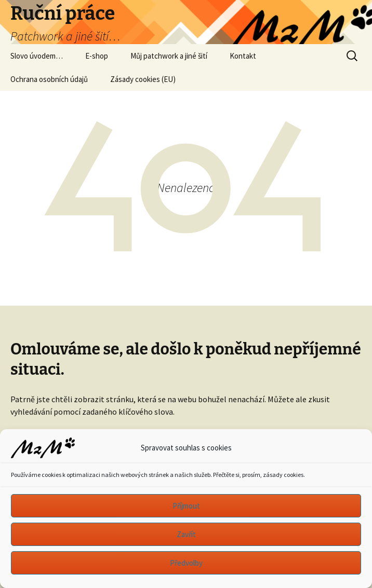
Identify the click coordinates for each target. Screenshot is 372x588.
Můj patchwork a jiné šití (169, 56)
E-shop (97, 56)
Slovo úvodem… (37, 56)
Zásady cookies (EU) (143, 79)
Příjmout (186, 506)
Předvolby (186, 563)
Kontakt (243, 56)
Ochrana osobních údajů (49, 79)
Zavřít (186, 534)
